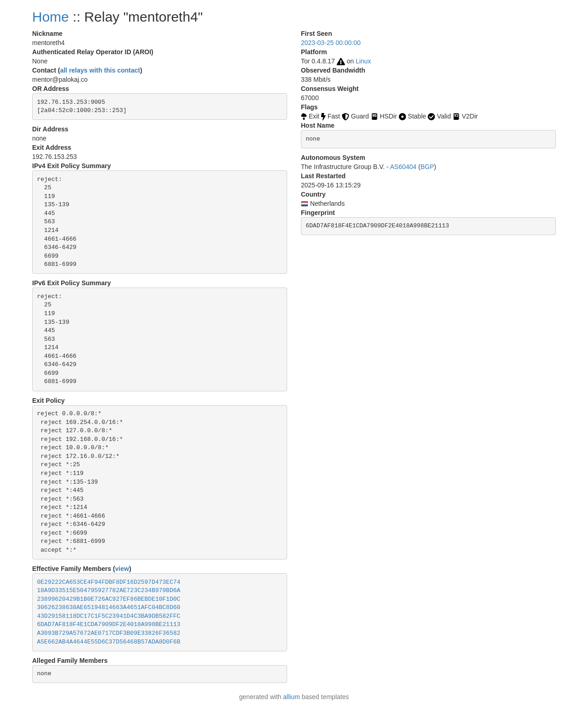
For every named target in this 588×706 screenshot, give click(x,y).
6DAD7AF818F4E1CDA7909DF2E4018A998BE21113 (109, 624)
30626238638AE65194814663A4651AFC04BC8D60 (109, 607)
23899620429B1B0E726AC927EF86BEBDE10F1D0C (109, 599)
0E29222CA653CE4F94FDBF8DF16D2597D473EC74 (109, 582)
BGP (427, 167)
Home (51, 17)
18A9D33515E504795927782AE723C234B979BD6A (109, 590)
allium (291, 697)
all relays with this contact (100, 70)
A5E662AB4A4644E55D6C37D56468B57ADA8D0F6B (109, 642)
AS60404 (403, 167)
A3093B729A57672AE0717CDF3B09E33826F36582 (109, 633)
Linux (363, 61)
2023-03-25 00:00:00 (331, 43)
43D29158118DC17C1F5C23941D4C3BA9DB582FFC (109, 616)
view (122, 569)
